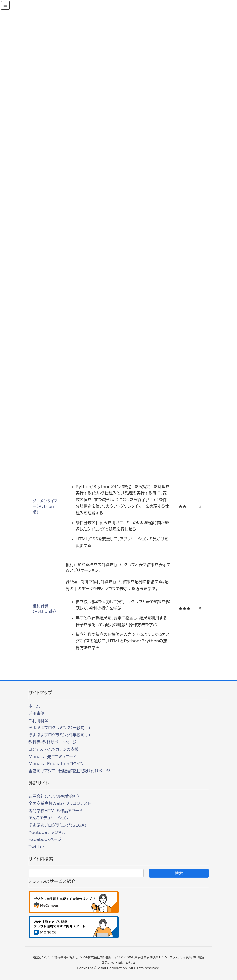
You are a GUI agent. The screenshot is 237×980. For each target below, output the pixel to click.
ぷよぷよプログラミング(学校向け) (60, 735)
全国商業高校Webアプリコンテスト (60, 803)
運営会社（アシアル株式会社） (54, 796)
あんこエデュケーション (49, 818)
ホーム (34, 706)
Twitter (37, 847)
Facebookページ (45, 839)
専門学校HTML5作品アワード (56, 811)
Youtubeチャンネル (47, 832)
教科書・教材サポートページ (53, 742)
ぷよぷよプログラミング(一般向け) (60, 728)
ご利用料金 (39, 721)
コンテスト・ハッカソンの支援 (54, 749)
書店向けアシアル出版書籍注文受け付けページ (69, 771)
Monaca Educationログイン (56, 764)
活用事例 (37, 713)
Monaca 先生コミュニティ (53, 757)
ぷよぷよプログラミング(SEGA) (58, 825)
